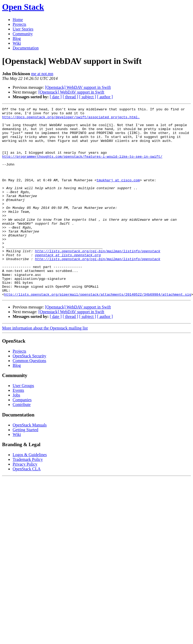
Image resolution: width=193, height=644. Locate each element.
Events (18, 428)
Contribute (22, 442)
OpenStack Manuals (30, 463)
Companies (22, 438)
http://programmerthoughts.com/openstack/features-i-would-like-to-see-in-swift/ (82, 167)
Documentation (26, 48)
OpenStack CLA (27, 507)
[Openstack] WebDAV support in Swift (78, 87)
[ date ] (56, 97)
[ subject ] (88, 97)
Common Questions (29, 398)
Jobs (16, 433)
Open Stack (23, 7)
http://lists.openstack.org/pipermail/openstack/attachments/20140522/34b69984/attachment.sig (98, 332)
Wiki (17, 43)
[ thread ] (70, 97)
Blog (17, 38)
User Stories (23, 29)
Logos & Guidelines (30, 493)
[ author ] (105, 97)
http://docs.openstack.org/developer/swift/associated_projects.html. (71, 119)
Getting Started (25, 468)
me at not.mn (42, 74)
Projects (19, 24)
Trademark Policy (28, 497)
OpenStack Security (29, 394)
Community (23, 34)
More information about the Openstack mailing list (45, 366)
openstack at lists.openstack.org (68, 285)
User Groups (23, 423)
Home (18, 20)
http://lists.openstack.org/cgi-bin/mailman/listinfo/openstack (98, 280)
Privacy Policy (25, 502)
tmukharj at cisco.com (118, 195)
